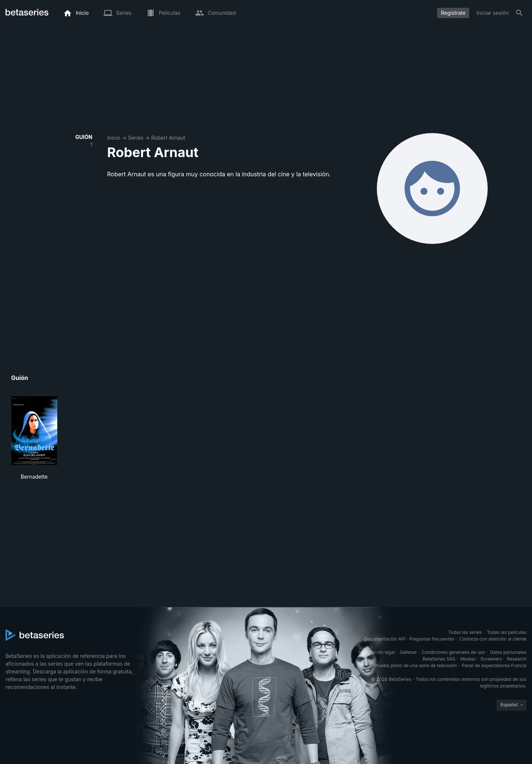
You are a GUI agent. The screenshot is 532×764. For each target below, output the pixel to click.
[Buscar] (519, 13)
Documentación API (385, 639)
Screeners (491, 659)
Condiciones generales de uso (453, 652)
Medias (468, 659)
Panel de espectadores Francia (494, 665)
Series (136, 138)
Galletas (408, 652)
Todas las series (465, 632)
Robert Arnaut (168, 138)
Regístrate (453, 13)
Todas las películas (507, 632)
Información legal (376, 652)
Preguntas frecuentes (432, 639)
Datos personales (508, 652)
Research (517, 659)
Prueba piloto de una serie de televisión (415, 665)
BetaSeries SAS (439, 659)
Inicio (114, 138)
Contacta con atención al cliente (493, 639)
